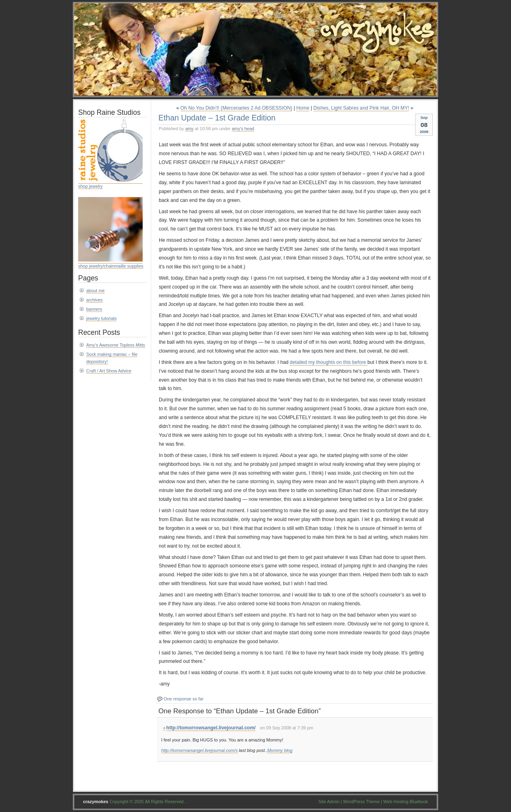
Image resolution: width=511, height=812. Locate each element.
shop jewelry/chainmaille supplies (111, 266)
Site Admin (329, 802)
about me (96, 291)
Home (303, 108)
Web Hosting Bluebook (406, 802)
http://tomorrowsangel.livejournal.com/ (211, 728)
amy (190, 129)
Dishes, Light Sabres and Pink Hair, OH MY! (361, 108)
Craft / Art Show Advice (109, 371)
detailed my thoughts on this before (329, 362)
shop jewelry (90, 186)
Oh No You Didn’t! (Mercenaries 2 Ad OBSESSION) (237, 108)
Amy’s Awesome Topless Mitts (116, 345)
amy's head (243, 129)
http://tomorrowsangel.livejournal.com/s (199, 750)
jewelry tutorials (101, 318)
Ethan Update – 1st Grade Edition (217, 118)
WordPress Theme (361, 802)
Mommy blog (280, 750)
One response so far (184, 699)
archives (95, 300)
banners (94, 309)
